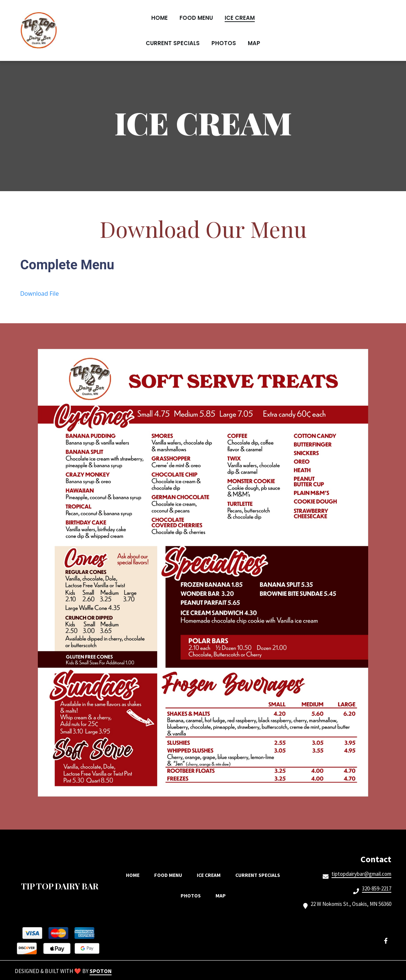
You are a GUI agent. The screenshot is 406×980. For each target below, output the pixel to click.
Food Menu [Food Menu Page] (196, 18)
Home (135, 875)
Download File (39, 294)
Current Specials (260, 875)
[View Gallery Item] (203, 573)
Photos (193, 896)
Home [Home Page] (159, 18)
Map (223, 896)
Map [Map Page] (254, 43)
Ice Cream (211, 875)
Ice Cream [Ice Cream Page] (240, 18)
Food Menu (170, 875)
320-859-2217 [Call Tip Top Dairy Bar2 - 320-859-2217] (377, 889)
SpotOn (101, 971)
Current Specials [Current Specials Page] (173, 43)
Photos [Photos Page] (224, 43)
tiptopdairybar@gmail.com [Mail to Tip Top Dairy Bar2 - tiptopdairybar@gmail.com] (361, 874)
